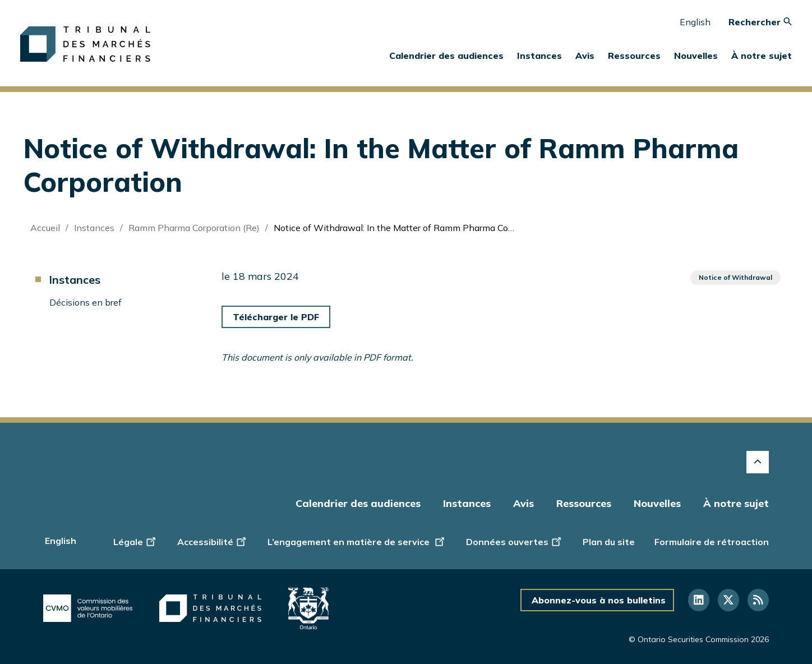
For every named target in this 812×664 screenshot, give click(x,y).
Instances (94, 228)
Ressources (584, 503)
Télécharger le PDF (276, 317)
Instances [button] (539, 56)
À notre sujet (736, 503)
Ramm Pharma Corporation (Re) (194, 228)
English (695, 22)
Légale (135, 541)
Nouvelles (657, 503)
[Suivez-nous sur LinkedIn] (699, 600)
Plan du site (609, 542)
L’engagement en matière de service (357, 541)
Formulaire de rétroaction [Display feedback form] (712, 542)
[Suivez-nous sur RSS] (758, 600)
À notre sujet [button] (762, 56)
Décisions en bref (86, 302)
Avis (585, 56)
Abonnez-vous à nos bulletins (599, 600)
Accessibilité (213, 541)
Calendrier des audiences (446, 56)
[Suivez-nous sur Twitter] (728, 600)
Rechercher (760, 22)
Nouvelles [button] (696, 56)
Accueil (45, 228)
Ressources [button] (634, 56)
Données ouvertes (515, 541)
